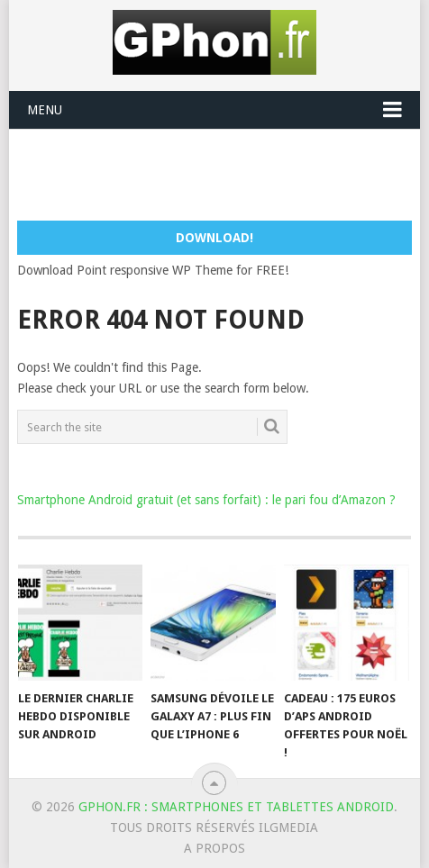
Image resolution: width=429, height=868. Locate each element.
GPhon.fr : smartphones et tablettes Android (236, 807)
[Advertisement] (223, 174)
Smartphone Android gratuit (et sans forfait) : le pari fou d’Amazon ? (206, 500)
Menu (45, 110)
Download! (214, 238)
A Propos (214, 848)
